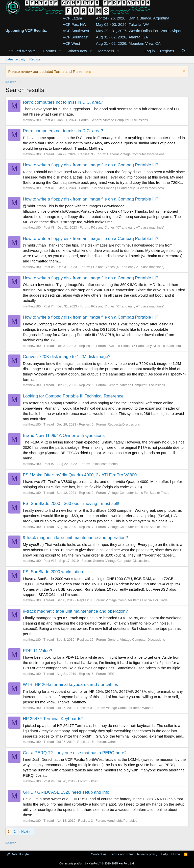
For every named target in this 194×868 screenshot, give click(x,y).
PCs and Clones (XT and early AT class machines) (127, 188)
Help (164, 854)
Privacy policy (147, 854)
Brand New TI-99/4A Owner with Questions (64, 436)
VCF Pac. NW (75, 24)
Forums (50, 51)
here (87, 71)
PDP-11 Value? (38, 651)
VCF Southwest (76, 31)
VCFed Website (23, 51)
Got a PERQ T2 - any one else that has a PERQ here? (75, 753)
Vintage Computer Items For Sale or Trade (139, 493)
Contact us (99, 854)
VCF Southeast (76, 37)
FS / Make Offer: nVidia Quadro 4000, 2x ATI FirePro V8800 (80, 475)
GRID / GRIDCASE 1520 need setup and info (66, 792)
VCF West (71, 43)
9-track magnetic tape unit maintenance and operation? (76, 538)
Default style (18, 854)
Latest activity (16, 59)
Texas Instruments (104, 464)
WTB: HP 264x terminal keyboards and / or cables (71, 685)
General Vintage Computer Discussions (119, 120)
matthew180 (32, 120)
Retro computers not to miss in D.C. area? (63, 102)
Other (112, 742)
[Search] (184, 51)
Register (35, 59)
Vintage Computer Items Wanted (130, 708)
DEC (111, 674)
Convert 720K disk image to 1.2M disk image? (67, 357)
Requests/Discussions (124, 424)
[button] (60, 51)
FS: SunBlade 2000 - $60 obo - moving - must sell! (71, 504)
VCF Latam (72, 18)
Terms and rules (122, 854)
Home (176, 854)
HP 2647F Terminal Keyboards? (53, 719)
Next (25, 831)
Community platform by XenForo (97, 863)
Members (106, 51)
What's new (77, 51)
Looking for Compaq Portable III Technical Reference (73, 396)
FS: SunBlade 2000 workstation (53, 572)
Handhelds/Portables (122, 821)
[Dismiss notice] (184, 71)
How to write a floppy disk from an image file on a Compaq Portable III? (91, 165)
